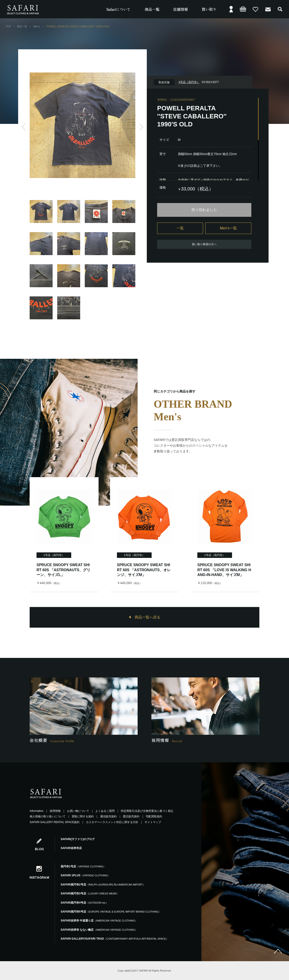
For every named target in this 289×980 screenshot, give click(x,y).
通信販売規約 (108, 816)
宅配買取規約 (154, 816)
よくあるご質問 (105, 811)
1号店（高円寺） (54, 555)
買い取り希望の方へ (204, 244)
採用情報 (55, 811)
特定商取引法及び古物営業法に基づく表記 (147, 811)
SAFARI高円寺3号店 (90, 894)
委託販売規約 (131, 816)
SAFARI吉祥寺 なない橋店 (99, 930)
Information (37, 811)
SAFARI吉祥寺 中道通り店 (99, 921)
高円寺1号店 (83, 866)
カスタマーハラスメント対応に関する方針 (112, 822)
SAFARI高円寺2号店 (103, 885)
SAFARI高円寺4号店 (84, 903)
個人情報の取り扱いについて (48, 816)
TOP (8, 26)
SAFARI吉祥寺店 (71, 848)
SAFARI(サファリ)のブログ (78, 839)
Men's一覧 (228, 228)
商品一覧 (22, 26)
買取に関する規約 (83, 816)
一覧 (180, 228)
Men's (37, 26)
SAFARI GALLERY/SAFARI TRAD (115, 939)
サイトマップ (153, 822)
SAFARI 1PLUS (85, 875)
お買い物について (78, 811)
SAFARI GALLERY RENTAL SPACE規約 (55, 822)
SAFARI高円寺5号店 (111, 912)
